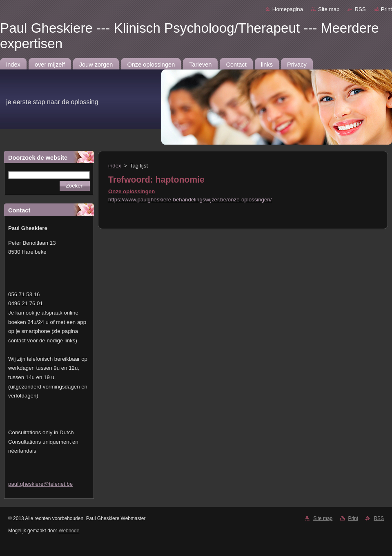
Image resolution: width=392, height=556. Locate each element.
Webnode (69, 531)
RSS (360, 9)
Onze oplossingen (131, 191)
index (115, 166)
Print (386, 9)
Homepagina (288, 9)
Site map (329, 9)
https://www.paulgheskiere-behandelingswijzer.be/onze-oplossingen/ (190, 200)
